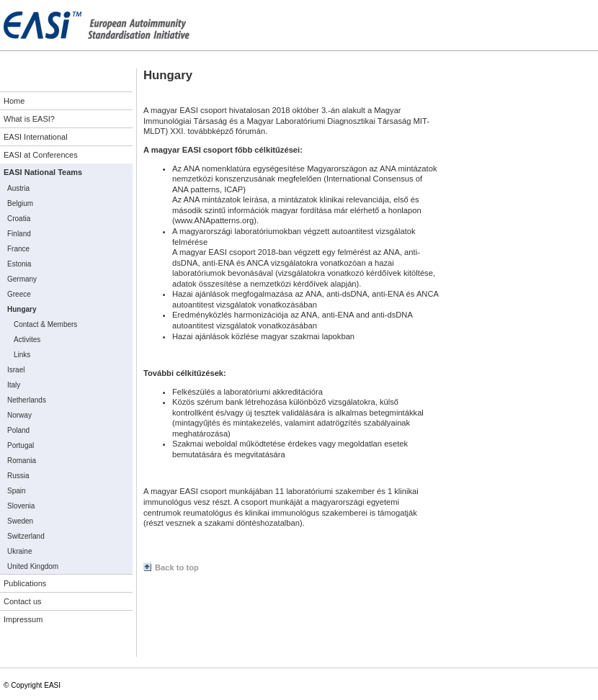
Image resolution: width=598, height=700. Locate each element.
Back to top (177, 567)
